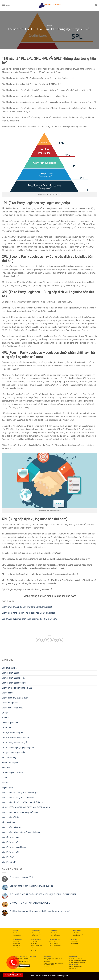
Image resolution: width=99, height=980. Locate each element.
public (5, 777)
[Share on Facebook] (42, 640)
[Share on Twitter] (47, 640)
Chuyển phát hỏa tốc (76, 933)
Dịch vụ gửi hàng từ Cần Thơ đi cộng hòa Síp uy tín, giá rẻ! (28, 613)
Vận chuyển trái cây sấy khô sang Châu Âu (21, 832)
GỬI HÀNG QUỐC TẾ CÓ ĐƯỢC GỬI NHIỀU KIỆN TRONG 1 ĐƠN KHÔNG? (43, 894)
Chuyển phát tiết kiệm (76, 936)
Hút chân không (9, 758)
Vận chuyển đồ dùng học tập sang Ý (18, 797)
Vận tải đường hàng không (14, 847)
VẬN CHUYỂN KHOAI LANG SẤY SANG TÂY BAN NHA (26, 807)
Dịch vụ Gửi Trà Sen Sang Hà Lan (17, 688)
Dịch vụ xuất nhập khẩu (13, 708)
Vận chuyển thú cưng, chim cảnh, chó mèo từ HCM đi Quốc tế (30, 619)
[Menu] (6, 5)
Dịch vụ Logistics (10, 703)
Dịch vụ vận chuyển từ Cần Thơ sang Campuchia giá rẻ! (27, 607)
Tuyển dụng (7, 787)
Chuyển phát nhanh (10, 673)
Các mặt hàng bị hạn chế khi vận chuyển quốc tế (31, 886)
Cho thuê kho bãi (9, 668)
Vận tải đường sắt (10, 852)
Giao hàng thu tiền (10, 723)
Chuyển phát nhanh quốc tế (14, 683)
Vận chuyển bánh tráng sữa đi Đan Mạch (20, 792)
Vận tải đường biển (11, 837)
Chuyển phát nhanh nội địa (14, 678)
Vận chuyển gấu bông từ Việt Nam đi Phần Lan (23, 802)
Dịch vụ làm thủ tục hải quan (15, 698)
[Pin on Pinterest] (57, 640)
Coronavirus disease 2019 (22, 877)
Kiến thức (6, 767)
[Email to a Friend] (52, 640)
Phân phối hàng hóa (16, 937)
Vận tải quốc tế (9, 862)
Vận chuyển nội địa (10, 817)
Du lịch (5, 713)
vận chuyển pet (9, 822)
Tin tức (49, 26)
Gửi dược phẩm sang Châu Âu (15, 738)
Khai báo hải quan (10, 763)
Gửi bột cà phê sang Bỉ (12, 733)
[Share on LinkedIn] (61, 640)
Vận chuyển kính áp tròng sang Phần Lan (20, 812)
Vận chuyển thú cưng (11, 827)
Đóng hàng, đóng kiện (17, 936)
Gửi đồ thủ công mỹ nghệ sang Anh (18, 748)
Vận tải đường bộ (10, 842)
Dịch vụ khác (8, 693)
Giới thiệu (6, 728)
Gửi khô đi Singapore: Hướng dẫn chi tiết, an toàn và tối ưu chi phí (40, 911)
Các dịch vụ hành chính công (78, 934)
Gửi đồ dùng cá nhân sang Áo (15, 743)
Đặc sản (6, 718)
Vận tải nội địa (9, 857)
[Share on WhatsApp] (38, 640)
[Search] (96, 5)
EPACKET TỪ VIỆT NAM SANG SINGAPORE (30, 903)
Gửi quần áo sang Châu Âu (14, 753)
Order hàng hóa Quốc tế (13, 773)
